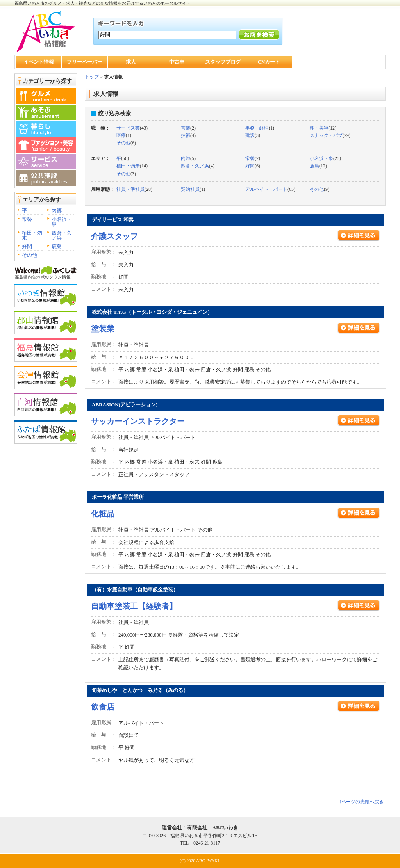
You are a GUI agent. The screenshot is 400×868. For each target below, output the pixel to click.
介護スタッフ (114, 236)
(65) (270, 189)
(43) (132, 128)
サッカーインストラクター (138, 421)
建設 (250, 135)
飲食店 (103, 707)
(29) (330, 135)
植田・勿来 (32, 235)
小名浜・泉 (62, 222)
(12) (323, 128)
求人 (131, 62)
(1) (260, 128)
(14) (132, 166)
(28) (134, 189)
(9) (320, 189)
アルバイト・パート (266, 189)
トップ (92, 77)
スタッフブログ (223, 62)
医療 (121, 135)
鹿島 (57, 246)
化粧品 (103, 514)
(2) (188, 128)
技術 (186, 135)
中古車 (177, 62)
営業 (186, 128)
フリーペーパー (85, 62)
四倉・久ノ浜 (62, 235)
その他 (29, 255)
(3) (253, 135)
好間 (27, 246)
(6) (126, 143)
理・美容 (319, 128)
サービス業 (128, 128)
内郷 (57, 211)
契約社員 (190, 189)
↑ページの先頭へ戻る (361, 802)
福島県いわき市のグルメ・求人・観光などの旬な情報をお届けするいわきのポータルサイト (103, 3)
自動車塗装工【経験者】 (134, 606)
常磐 (27, 219)
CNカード (269, 62)
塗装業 (103, 329)
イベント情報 (39, 62)
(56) (123, 158)
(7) (253, 158)
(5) (188, 158)
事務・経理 (257, 128)
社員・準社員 (130, 189)
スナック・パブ (326, 135)
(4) (188, 135)
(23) (325, 158)
